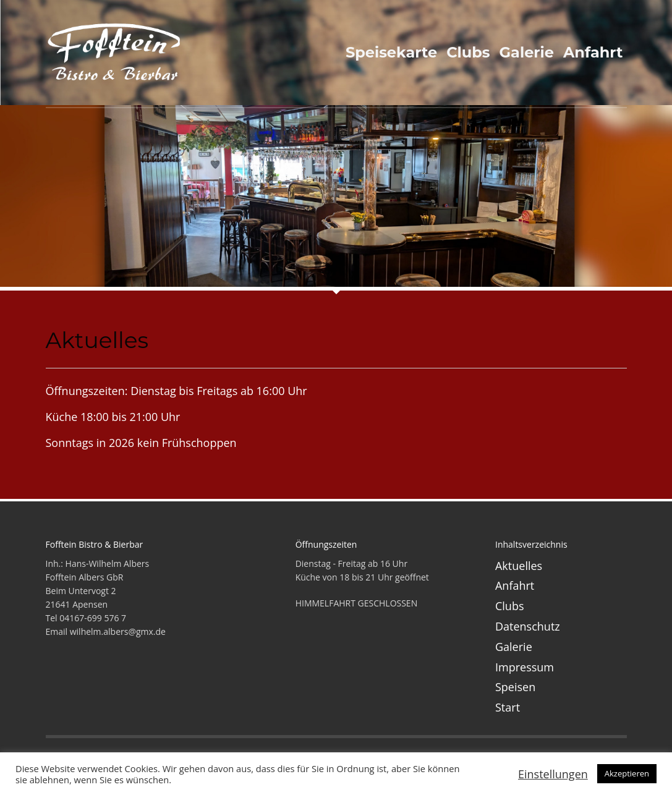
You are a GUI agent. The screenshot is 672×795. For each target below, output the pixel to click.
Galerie (514, 647)
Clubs (510, 606)
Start (508, 707)
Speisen (515, 687)
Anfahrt (515, 585)
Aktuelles (519, 566)
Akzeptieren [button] (627, 773)
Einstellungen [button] (553, 774)
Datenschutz (528, 626)
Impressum (525, 667)
